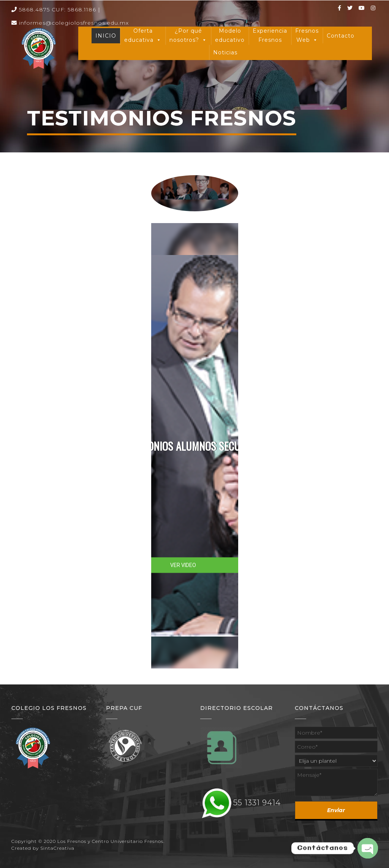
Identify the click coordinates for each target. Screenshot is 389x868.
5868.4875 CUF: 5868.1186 (54, 10)
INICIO (106, 36)
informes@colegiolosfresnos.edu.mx (70, 23)
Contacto (341, 36)
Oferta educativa (143, 36)
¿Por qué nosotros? (188, 36)
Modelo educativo (230, 35)
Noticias (225, 52)
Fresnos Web (307, 36)
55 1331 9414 (257, 803)
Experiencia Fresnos (270, 35)
